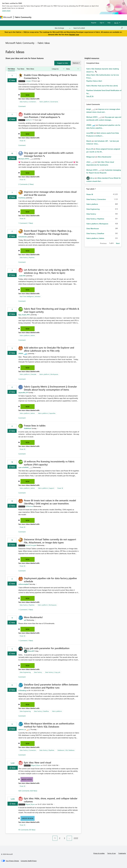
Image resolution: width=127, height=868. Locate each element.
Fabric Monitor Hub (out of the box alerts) (102, 86)
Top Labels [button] (90, 189)
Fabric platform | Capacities (47, 413)
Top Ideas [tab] (21, 69)
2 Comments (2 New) (26, 184)
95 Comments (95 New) (27, 830)
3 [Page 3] (64, 838)
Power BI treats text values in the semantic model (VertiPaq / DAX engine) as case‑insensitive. (50, 502)
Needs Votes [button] (27, 779)
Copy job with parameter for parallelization (47, 648)
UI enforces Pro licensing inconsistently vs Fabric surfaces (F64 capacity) (49, 463)
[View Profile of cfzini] (88, 162)
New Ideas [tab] (30, 69)
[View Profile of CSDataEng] (22, 690)
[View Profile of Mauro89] (31, 651)
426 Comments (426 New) (28, 791)
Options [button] (75, 63)
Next (118, 243)
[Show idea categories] (58, 69)
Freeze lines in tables (35, 425)
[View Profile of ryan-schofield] (23, 467)
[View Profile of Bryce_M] (90, 149)
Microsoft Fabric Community (20, 43)
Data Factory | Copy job (53, 672)
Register (94, 23)
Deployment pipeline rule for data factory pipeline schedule (50, 580)
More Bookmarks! (33, 617)
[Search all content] (98, 28)
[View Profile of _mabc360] (22, 276)
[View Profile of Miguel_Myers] (36, 765)
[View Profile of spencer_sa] (22, 729)
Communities (65, 17)
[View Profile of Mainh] (89, 141)
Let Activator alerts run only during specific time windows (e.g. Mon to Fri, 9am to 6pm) (49, 271)
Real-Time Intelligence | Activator (30, 296)
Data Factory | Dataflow (41, 711)
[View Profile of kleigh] (89, 109)
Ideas (55, 17)
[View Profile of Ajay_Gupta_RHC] (24, 315)
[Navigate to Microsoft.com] (6, 17)
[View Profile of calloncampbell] (24, 584)
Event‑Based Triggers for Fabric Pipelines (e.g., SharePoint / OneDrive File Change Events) (48, 232)
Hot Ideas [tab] (11, 69)
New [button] (27, 95)
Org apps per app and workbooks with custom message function (49, 154)
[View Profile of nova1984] (90, 133)
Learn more (6, 11)
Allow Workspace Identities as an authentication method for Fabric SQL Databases (49, 725)
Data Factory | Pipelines (27, 257)
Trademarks (122, 853)
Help (109, 23)
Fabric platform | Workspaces (49, 374)
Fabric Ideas (44, 43)
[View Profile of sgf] (25, 620)
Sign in (102, 23)
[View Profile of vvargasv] (28, 81)
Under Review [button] (27, 818)
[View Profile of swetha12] (29, 120)
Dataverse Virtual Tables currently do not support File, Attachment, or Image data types (50, 541)
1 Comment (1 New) (26, 223)
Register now (74, 34)
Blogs (75, 17)
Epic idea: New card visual (37, 762)
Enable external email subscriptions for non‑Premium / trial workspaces (44, 115)
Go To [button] (116, 23)
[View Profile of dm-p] (92, 178)
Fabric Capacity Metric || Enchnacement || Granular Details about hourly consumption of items (50, 388)
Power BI (22, 141)
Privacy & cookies (99, 853)
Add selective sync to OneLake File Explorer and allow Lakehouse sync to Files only (49, 349)
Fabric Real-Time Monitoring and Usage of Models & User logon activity (51, 310)
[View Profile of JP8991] (21, 353)
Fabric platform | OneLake (28, 374)
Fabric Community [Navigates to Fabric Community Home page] (23, 17)
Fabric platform (57, 711)
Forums (36, 17)
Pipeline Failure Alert (94, 81)
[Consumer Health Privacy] (29, 861)
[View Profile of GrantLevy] (22, 198)
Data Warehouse (93, 228)
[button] (63, 63)
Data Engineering (25, 672)
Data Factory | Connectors (28, 102)
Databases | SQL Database (66, 750)
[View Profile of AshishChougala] (31, 545)
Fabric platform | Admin (27, 335)
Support (93, 17)
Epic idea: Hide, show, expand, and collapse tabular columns (51, 800)
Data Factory (38, 672)
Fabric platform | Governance (49, 102)
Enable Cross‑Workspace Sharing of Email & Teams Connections (50, 76)
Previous (103, 243)
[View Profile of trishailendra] (23, 237)
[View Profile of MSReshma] (29, 506)
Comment (22, 106)
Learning (83, 17)
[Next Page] (81, 836)
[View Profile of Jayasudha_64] (23, 392)
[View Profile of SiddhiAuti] (28, 428)
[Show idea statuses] (72, 69)
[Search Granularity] (63, 28)
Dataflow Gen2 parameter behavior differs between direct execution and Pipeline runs (51, 686)
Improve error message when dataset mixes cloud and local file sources (50, 193)
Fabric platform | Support (46, 488)
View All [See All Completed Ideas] (90, 96)
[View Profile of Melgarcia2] (91, 157)
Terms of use (111, 853)
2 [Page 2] (60, 838)
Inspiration (46, 17)
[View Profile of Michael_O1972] (24, 159)
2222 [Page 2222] (76, 838)
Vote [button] (13, 80)
